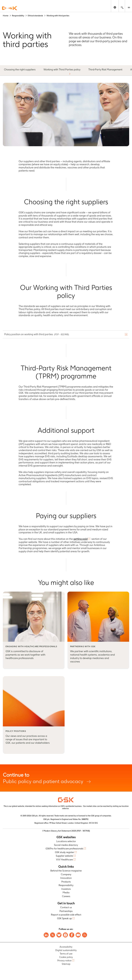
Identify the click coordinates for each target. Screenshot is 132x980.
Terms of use (66, 954)
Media (66, 892)
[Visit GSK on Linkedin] (46, 935)
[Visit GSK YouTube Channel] (78, 935)
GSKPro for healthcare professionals (64, 848)
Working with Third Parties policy (62, 69)
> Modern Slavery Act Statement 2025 (66, 831)
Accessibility (66, 947)
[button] (70, 74)
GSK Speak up (64, 918)
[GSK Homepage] (10, 8)
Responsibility (66, 885)
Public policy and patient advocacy (66, 778)
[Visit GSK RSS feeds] (85, 935)
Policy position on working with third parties (37, 334)
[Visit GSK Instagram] (65, 935)
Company (66, 874)
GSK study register (64, 852)
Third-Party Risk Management (105, 69)
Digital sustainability (66, 950)
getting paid (81, 539)
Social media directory (66, 845)
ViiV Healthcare (64, 859)
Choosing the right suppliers (20, 69)
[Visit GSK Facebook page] (72, 935)
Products (66, 882)
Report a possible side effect (66, 915)
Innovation (66, 878)
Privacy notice (64, 961)
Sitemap (66, 964)
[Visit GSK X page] (53, 935)
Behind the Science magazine (66, 871)
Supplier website (64, 856)
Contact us (66, 907)
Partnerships (66, 911)
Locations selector (66, 841)
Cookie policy (66, 957)
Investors (66, 889)
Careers (66, 896)
